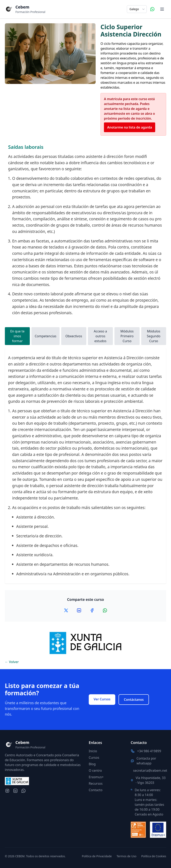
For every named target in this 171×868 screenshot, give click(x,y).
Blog (92, 764)
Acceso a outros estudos (100, 336)
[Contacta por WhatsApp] (152, 9)
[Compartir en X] (66, 610)
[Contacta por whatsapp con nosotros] (24, 791)
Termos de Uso (126, 856)
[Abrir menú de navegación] (162, 9)
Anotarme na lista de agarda (130, 127)
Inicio (93, 751)
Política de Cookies (154, 856)
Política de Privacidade (97, 856)
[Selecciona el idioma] (137, 9)
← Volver (12, 662)
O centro (95, 770)
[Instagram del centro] (7, 791)
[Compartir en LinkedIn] (79, 610)
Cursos (94, 758)
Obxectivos (74, 336)
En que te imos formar (17, 336)
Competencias (45, 336)
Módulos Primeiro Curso (127, 336)
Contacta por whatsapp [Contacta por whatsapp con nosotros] (146, 761)
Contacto (96, 790)
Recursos (96, 783)
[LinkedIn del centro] (15, 791)
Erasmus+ (96, 777)
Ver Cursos (102, 699)
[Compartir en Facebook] (92, 610)
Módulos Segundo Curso (154, 336)
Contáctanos (134, 700)
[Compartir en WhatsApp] (105, 610)
